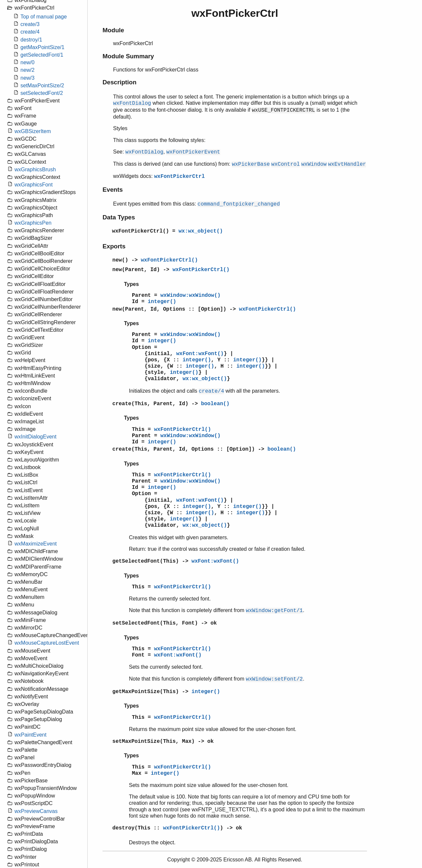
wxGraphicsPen (33, 223)
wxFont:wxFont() (200, 354)
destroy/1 (31, 40)
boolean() (215, 404)
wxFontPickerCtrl (179, 177)
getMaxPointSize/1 (42, 47)
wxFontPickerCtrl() (141, 231)
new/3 (28, 78)
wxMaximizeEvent (36, 544)
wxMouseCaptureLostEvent (47, 643)
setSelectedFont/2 (42, 93)
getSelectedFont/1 (42, 55)
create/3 (30, 24)
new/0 (28, 62)
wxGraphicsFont (34, 185)
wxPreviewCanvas (36, 811)
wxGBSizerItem (33, 131)
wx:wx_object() (200, 231)
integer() (162, 302)
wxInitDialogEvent (35, 437)
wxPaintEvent (30, 735)
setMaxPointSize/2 (42, 85)
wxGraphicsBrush (35, 169)
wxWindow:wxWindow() (190, 295)
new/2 (28, 70)
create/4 (30, 32)
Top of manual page (44, 17)
